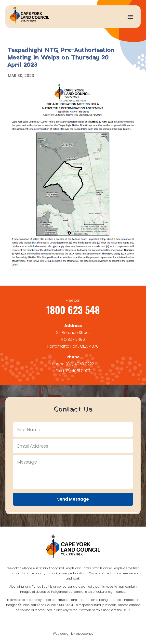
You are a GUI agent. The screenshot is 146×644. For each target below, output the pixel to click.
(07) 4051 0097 (77, 371)
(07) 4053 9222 (80, 364)
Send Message (73, 499)
